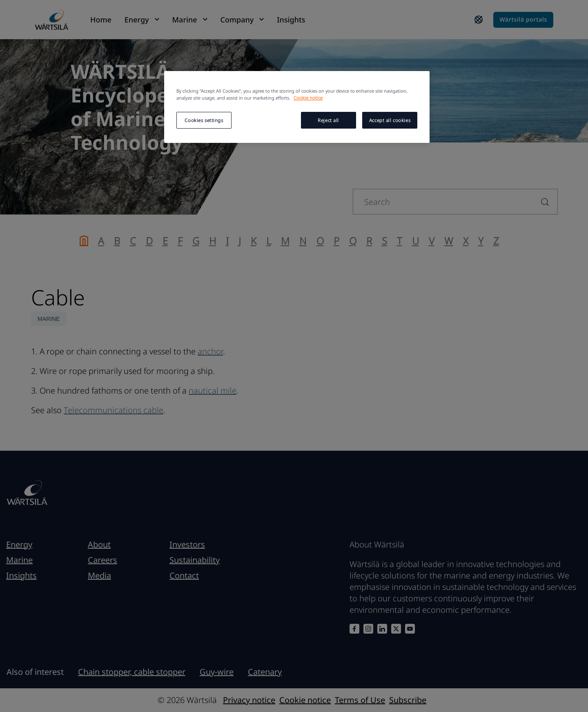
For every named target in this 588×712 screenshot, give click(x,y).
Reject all (328, 120)
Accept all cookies (390, 120)
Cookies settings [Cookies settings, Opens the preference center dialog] (204, 120)
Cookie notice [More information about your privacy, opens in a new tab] (308, 98)
